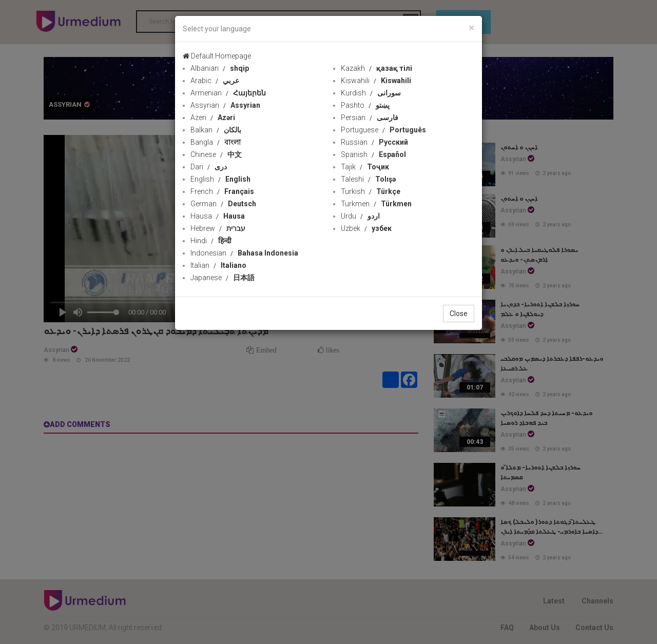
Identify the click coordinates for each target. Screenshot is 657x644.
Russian (374, 142)
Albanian (220, 68)
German (223, 204)
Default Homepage (217, 56)
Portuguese (383, 130)
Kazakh (376, 68)
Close (459, 314)
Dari (209, 167)
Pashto (365, 105)
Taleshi (368, 179)
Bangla (216, 142)
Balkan (216, 130)
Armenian (228, 93)
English (220, 179)
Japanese (223, 278)
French (222, 191)
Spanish (373, 154)
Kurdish (371, 93)
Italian (218, 265)
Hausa (218, 216)
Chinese (216, 154)
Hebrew (218, 228)
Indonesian (244, 253)
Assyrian (225, 105)
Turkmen (376, 204)
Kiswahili (376, 81)
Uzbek (366, 228)
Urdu (360, 216)
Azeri (213, 118)
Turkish (371, 191)
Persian (370, 118)
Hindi (211, 241)
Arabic (215, 81)
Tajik (365, 167)
